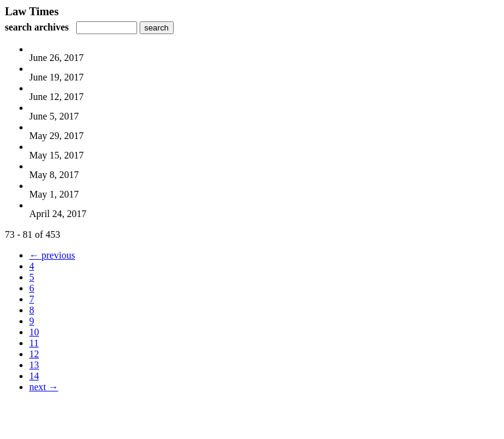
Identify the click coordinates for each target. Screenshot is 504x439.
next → (44, 387)
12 (34, 354)
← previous (52, 255)
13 (34, 365)
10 (34, 332)
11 (34, 343)
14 (34, 376)
